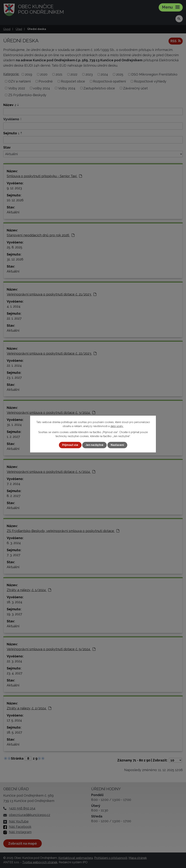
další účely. (117, 426)
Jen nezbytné (94, 445)
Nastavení (117, 445)
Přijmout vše (70, 445)
